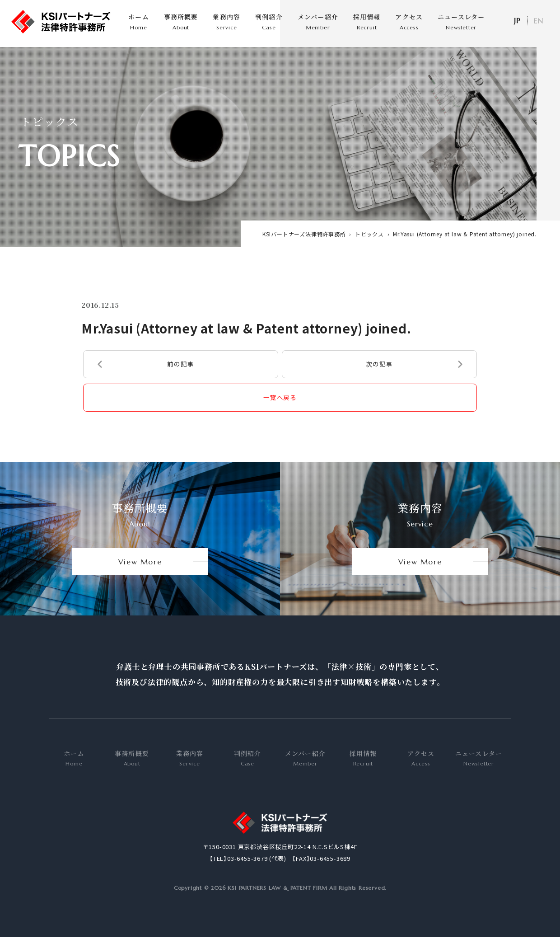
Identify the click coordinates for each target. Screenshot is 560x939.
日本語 (517, 21)
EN (538, 21)
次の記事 (379, 375)
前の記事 (180, 375)
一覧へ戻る (280, 409)
